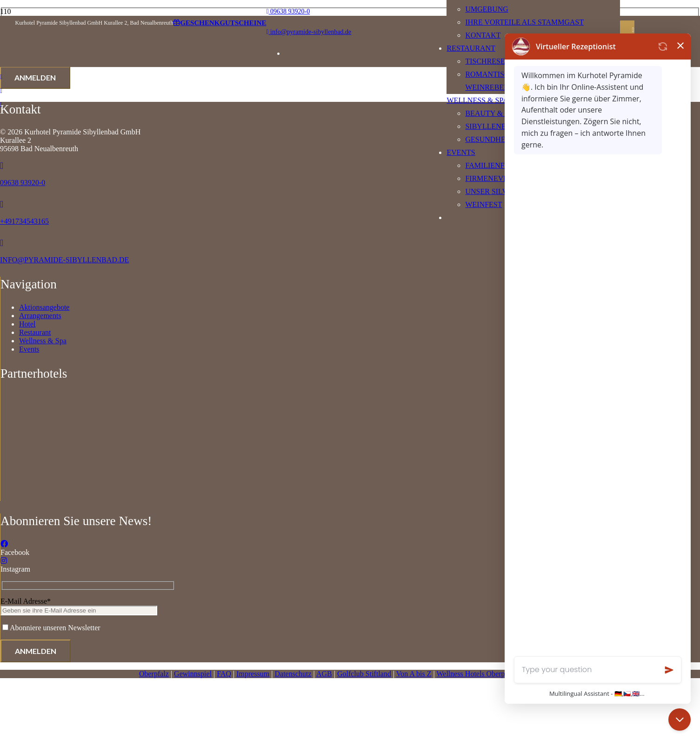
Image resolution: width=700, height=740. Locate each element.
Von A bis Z (414, 674)
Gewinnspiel (193, 674)
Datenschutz (293, 674)
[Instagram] (4, 561)
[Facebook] (4, 544)
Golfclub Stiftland (364, 674)
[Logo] (222, 501)
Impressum (253, 674)
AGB (324, 674)
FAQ (224, 674)
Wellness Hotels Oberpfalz (476, 674)
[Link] (1, 77)
